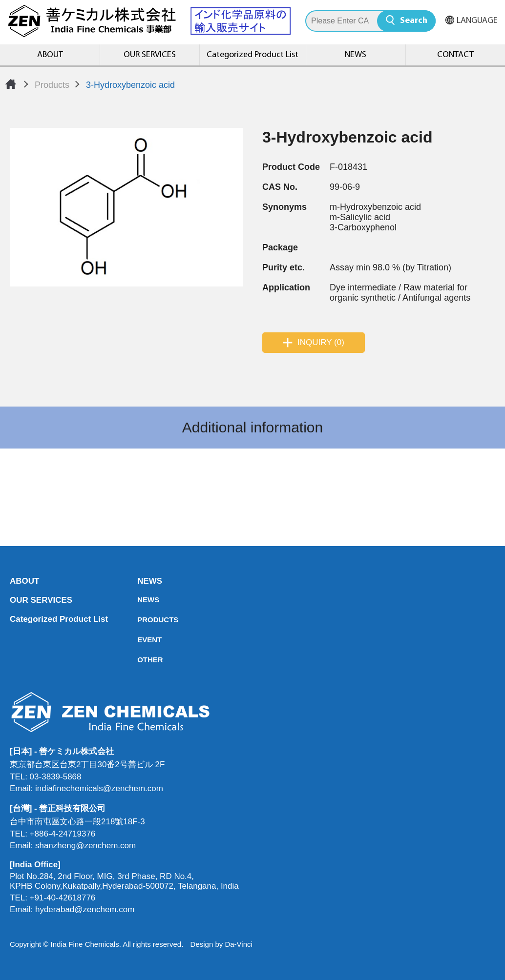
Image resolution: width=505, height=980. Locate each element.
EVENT (140, 640)
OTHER (140, 660)
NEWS (356, 55)
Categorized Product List (252, 55)
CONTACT (455, 55)
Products (52, 85)
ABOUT (50, 55)
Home (11, 84)
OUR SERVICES (150, 55)
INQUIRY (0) (321, 342)
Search (414, 21)
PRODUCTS (140, 620)
